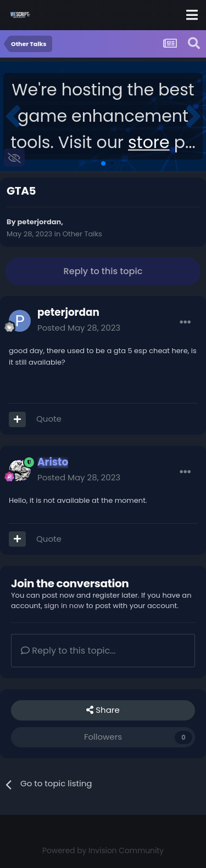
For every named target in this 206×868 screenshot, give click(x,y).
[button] (13, 116)
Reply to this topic (103, 271)
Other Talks (82, 234)
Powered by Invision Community (103, 851)
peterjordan (40, 222)
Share (103, 710)
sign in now (64, 606)
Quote (49, 419)
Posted (79, 328)
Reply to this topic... (68, 651)
